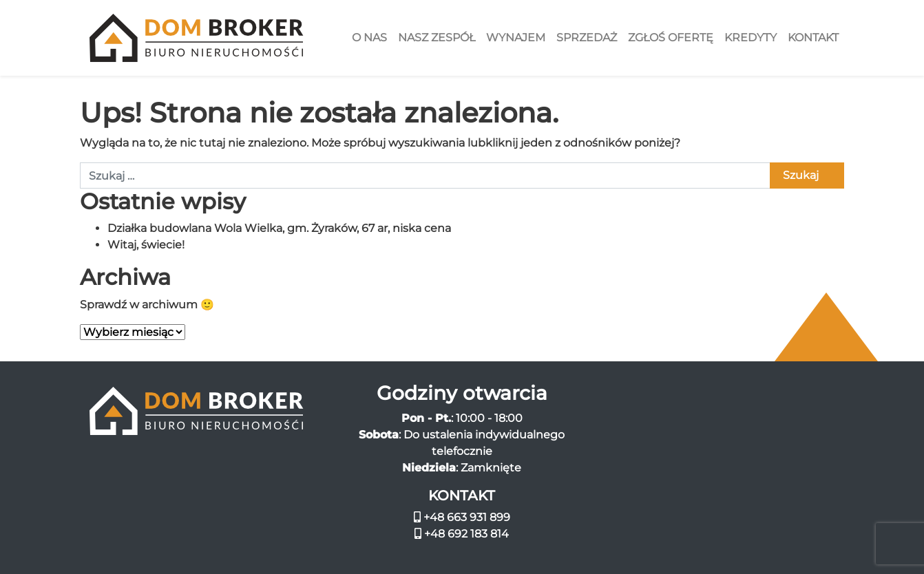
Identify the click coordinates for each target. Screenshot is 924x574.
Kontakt (813, 38)
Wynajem (516, 38)
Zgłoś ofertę (671, 38)
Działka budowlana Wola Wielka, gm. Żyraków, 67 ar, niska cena (279, 228)
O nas (369, 38)
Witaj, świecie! (146, 245)
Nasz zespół (437, 38)
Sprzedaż (587, 38)
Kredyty (750, 38)
